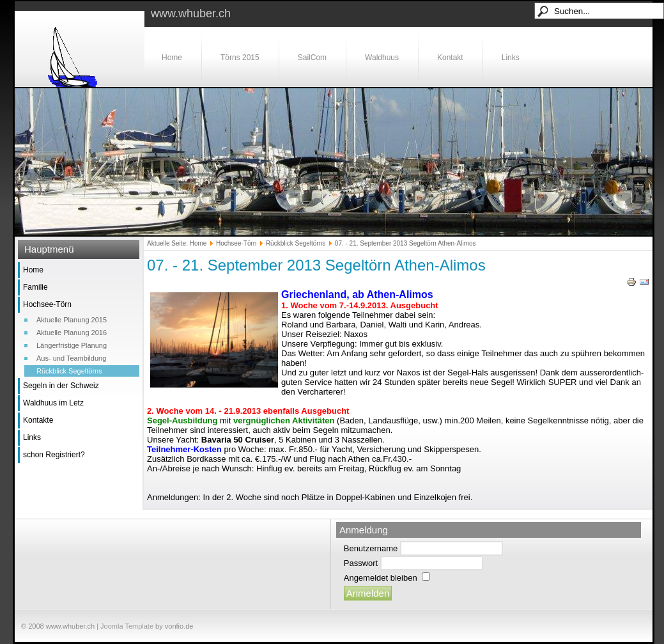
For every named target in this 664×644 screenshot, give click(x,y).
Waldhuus (382, 58)
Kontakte (38, 420)
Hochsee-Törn (47, 304)
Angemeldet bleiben (381, 578)
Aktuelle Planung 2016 (72, 333)
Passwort (361, 563)
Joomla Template (127, 626)
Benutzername (371, 548)
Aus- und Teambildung (71, 358)
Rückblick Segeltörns (69, 371)
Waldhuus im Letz (53, 403)
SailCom (312, 58)
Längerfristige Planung (72, 345)
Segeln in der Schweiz (61, 386)
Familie (35, 287)
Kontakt (450, 58)
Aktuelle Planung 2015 (72, 320)
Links (511, 58)
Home (172, 58)
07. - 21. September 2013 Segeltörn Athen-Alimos (316, 265)
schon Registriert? (54, 455)
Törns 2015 (240, 58)
